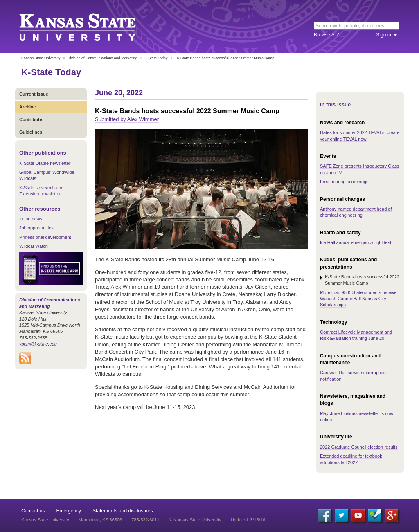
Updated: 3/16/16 (248, 520)
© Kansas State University (195, 520)
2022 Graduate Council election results (359, 447)
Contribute (31, 119)
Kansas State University (88, 27)
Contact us (33, 511)
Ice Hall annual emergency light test (356, 242)
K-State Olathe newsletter (45, 163)
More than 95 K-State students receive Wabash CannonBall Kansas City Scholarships (358, 299)
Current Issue (34, 94)
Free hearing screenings (344, 182)
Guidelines (31, 132)
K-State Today (156, 58)
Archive (27, 107)
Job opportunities (36, 228)
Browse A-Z (327, 35)
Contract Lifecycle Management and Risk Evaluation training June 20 (356, 335)
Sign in (384, 35)
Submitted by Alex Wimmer (127, 119)
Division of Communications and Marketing (102, 58)
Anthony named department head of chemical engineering (356, 212)
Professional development (45, 237)
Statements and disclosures (123, 511)
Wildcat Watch (34, 246)
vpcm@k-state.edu (38, 344)
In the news (31, 219)
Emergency (69, 511)
